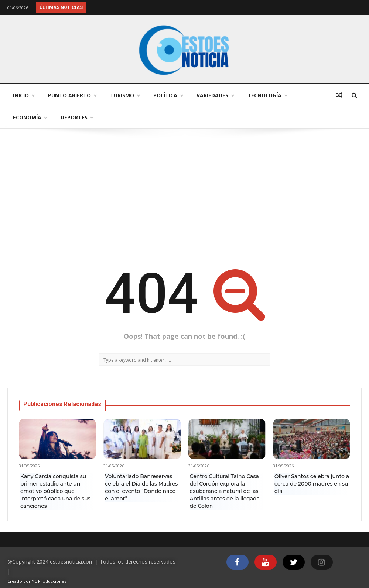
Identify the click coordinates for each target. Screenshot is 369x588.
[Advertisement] (184, 195)
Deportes (77, 117)
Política (168, 95)
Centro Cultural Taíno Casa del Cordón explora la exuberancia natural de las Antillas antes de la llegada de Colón (225, 491)
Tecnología (267, 95)
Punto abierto (72, 95)
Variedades (215, 95)
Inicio (24, 95)
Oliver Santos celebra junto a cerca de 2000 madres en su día (312, 484)
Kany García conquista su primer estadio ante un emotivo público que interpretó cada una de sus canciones (55, 491)
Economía (30, 117)
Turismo (125, 95)
